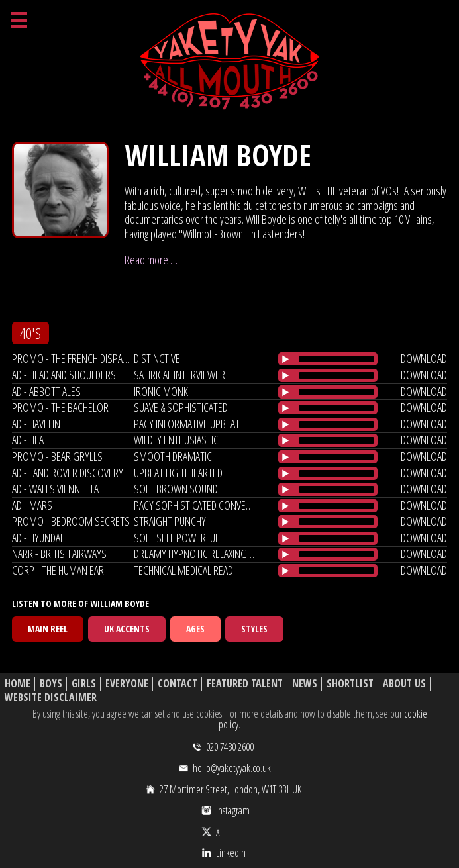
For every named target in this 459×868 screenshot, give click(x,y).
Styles (254, 629)
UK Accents (127, 629)
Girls (84, 684)
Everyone (127, 684)
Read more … (151, 260)
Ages (195, 629)
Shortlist (350, 684)
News (305, 684)
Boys (51, 684)
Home (18, 684)
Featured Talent (245, 684)
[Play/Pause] (285, 359)
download (424, 358)
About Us (404, 684)
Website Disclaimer (51, 698)
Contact (178, 684)
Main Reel (48, 629)
